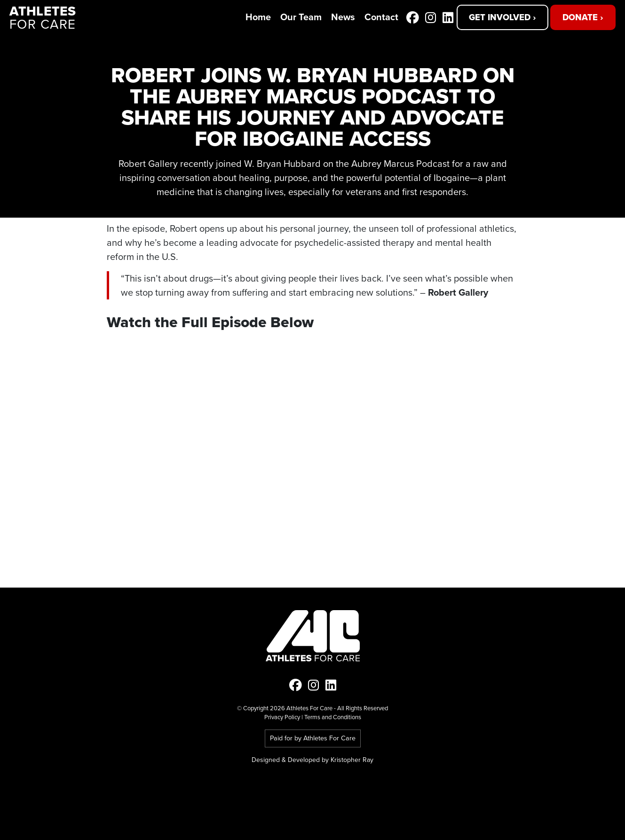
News (343, 17)
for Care (44, 18)
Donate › (583, 17)
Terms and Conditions (333, 717)
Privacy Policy (282, 717)
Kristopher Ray (352, 760)
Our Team (301, 17)
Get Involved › (502, 17)
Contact (381, 17)
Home (258, 17)
